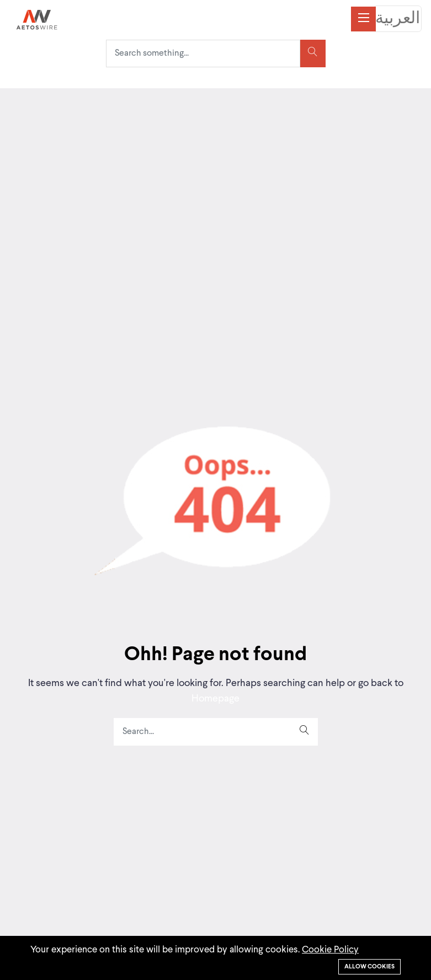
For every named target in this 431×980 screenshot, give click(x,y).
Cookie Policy (330, 950)
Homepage (215, 699)
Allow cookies (369, 967)
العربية (398, 19)
